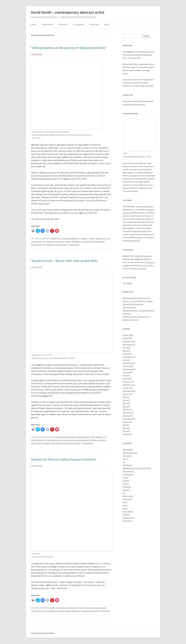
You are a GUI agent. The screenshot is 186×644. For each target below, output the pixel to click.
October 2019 (128, 335)
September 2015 (129, 391)
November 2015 (129, 385)
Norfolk (34, 443)
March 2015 (127, 409)
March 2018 (127, 354)
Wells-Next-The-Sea (59, 443)
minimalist (88, 242)
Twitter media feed (139, 268)
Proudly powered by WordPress (43, 633)
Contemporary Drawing (55, 242)
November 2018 (129, 344)
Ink (80, 238)
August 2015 (127, 394)
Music (125, 502)
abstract (99, 238)
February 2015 (128, 413)
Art (104, 238)
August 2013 (127, 434)
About (107, 25)
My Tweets (127, 283)
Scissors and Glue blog (145, 265)
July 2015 (126, 397)
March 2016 (127, 379)
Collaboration (56, 238)
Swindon (42, 245)
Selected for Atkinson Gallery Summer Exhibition (64, 459)
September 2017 (129, 357)
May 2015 (126, 403)
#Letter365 (63, 25)
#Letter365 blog (134, 241)
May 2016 (126, 375)
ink (82, 242)
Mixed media (128, 496)
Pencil (93, 437)
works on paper (60, 245)
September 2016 (129, 369)
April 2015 (126, 406)
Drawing (65, 238)
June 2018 (126, 348)
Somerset (94, 611)
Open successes (129, 307)
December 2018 (129, 341)
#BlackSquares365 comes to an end (137, 298)
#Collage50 (127, 456)
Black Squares (100, 608)
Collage (126, 477)
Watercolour (128, 521)
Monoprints (127, 499)
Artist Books (127, 465)
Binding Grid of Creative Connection (137, 468)
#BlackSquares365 (130, 453)
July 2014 (126, 425)
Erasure (64, 437)
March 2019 (127, 338)
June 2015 (126, 400)
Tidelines (99, 437)
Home (33, 25)
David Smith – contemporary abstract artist (68, 12)
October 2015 (128, 388)
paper (40, 443)
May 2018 (126, 351)
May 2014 (126, 428)
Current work (47, 25)
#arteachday (128, 450)
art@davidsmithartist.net (135, 104)
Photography (128, 512)
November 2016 (129, 363)
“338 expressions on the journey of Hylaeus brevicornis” (69, 48)
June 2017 (126, 360)
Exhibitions (94, 25)
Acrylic (53, 608)
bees (108, 238)
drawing (68, 242)
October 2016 (128, 366)
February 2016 (128, 382)
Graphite (80, 437)
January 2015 (128, 416)
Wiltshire (50, 245)
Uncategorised (128, 518)
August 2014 (127, 422)
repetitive (47, 443)
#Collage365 (78, 25)
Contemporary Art (38, 242)
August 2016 (127, 372)
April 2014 (126, 431)
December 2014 (129, 419)
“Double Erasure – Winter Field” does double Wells (64, 261)
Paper (84, 238)
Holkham (94, 440)
